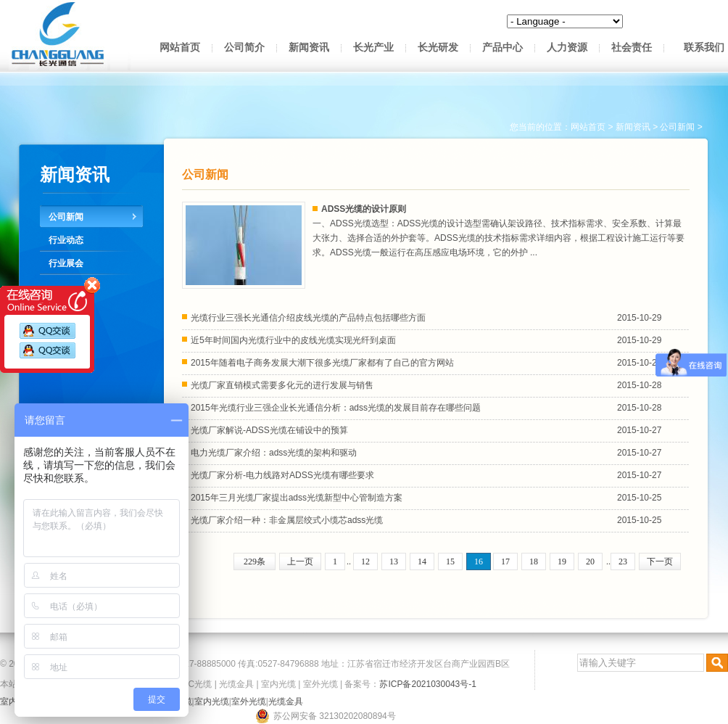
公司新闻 (66, 217)
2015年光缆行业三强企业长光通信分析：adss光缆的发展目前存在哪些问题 (336, 408)
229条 (255, 561)
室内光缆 (278, 684)
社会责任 (632, 48)
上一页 (300, 561)
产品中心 (502, 48)
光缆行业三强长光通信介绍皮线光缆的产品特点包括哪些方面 (308, 318)
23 (623, 561)
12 (365, 561)
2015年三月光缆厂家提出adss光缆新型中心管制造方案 (297, 498)
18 (534, 561)
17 (505, 561)
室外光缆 (320, 684)
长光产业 (373, 48)
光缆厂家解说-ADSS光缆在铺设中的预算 (269, 430)
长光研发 (438, 48)
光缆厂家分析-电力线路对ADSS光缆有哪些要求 (282, 475)
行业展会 (66, 263)
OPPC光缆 (191, 684)
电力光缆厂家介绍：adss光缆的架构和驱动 (274, 453)
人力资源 (567, 48)
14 (422, 561)
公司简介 (244, 48)
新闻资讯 (309, 48)
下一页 (660, 561)
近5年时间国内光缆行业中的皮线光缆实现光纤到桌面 (293, 340)
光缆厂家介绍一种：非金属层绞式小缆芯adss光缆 (287, 520)
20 (590, 561)
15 (450, 561)
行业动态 (66, 240)
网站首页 (180, 48)
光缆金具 (236, 684)
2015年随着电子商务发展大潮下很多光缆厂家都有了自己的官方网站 (322, 363)
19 (562, 561)
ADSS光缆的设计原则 (364, 209)
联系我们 (704, 48)
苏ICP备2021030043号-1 (427, 684)
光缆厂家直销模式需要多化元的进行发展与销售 (282, 385)
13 (394, 561)
